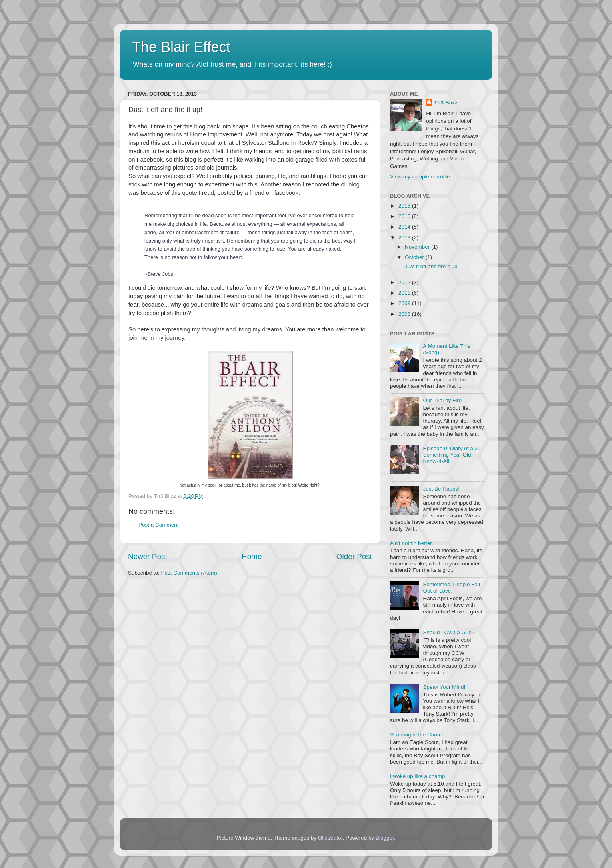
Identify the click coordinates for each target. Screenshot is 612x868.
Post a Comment (159, 525)
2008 (405, 314)
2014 (405, 227)
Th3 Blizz (446, 103)
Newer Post (148, 556)
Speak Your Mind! (444, 687)
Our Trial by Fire (442, 400)
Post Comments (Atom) (189, 573)
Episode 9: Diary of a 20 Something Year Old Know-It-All (452, 455)
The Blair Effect (181, 47)
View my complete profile (420, 177)
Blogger (385, 838)
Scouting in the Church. (418, 735)
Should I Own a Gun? (449, 632)
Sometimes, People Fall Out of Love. (451, 588)
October (415, 257)
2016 (405, 206)
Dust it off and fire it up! (431, 266)
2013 (405, 238)
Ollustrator (330, 838)
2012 (405, 282)
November (418, 247)
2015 (405, 216)
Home (252, 556)
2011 (405, 293)
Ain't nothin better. (412, 543)
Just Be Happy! (441, 489)
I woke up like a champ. (418, 776)
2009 (405, 303)
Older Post (354, 556)
